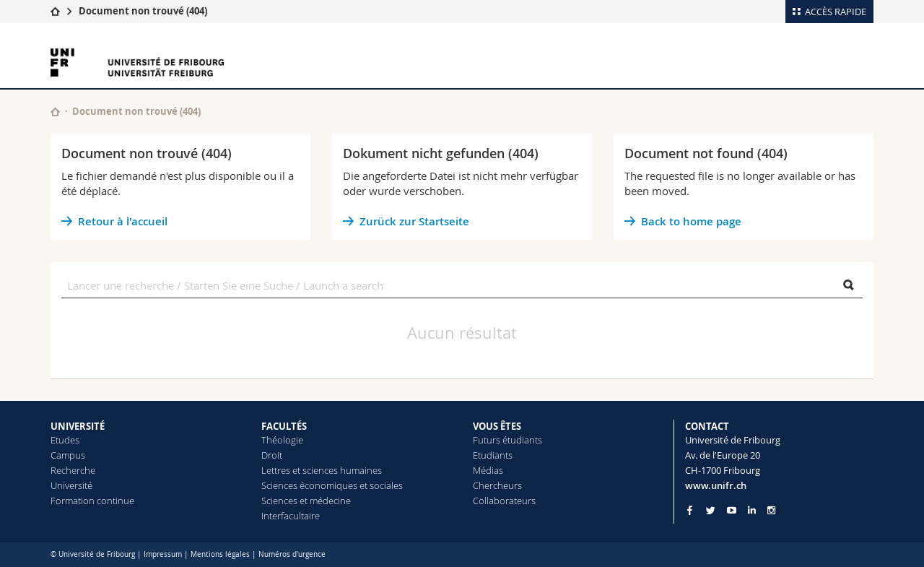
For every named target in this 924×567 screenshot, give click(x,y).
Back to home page (691, 221)
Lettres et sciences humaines (322, 470)
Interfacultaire (291, 516)
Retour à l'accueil (123, 221)
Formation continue (92, 501)
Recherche (73, 470)
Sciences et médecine (306, 501)
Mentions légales (220, 554)
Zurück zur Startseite (414, 221)
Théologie (282, 440)
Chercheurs (497, 485)
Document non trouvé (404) (143, 11)
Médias (488, 470)
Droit (272, 455)
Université (71, 485)
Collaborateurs (504, 501)
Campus (68, 455)
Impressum (163, 554)
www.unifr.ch (716, 485)
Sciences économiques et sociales (332, 485)
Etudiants (493, 455)
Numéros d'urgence (292, 554)
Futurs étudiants (507, 440)
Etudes (65, 440)
